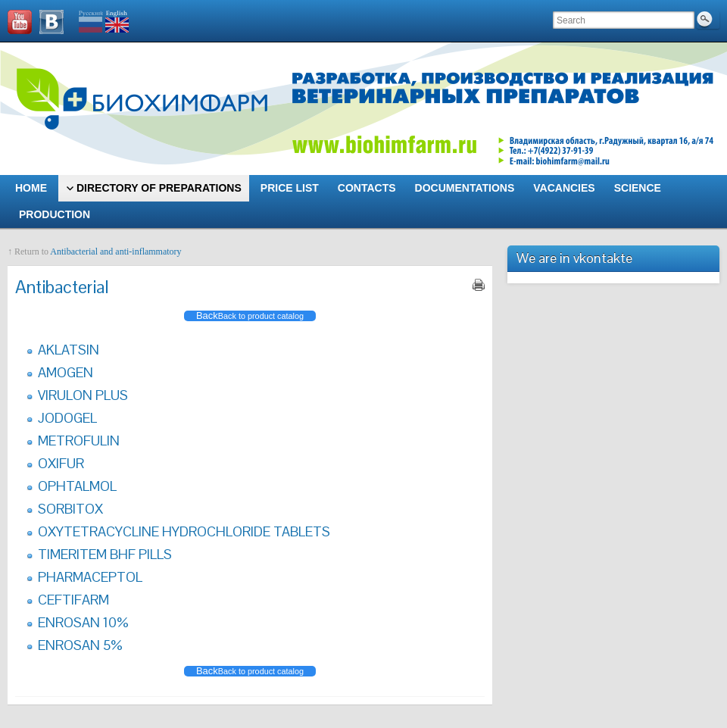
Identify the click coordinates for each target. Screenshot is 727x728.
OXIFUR (61, 463)
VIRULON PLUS (83, 395)
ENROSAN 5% (80, 645)
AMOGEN (66, 372)
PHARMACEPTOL (90, 577)
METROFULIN (79, 441)
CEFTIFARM (73, 600)
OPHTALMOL (77, 486)
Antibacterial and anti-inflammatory (115, 252)
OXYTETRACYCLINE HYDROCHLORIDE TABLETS (184, 531)
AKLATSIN (69, 350)
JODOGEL (67, 418)
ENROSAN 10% (83, 622)
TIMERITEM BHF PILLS (105, 554)
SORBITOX (70, 509)
